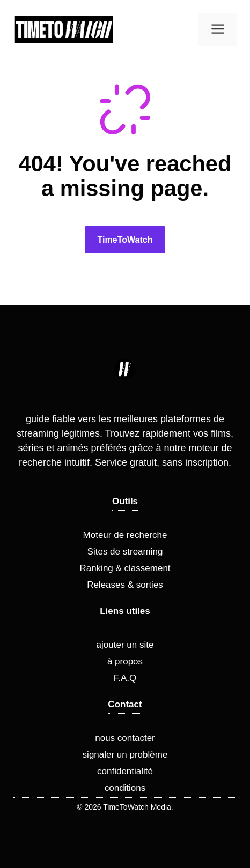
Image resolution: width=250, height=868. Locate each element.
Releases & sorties (125, 585)
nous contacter (125, 738)
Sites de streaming (125, 552)
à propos (125, 661)
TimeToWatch (125, 240)
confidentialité (125, 771)
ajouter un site (125, 645)
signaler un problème (125, 755)
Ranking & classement (125, 568)
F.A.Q (125, 678)
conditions (125, 788)
